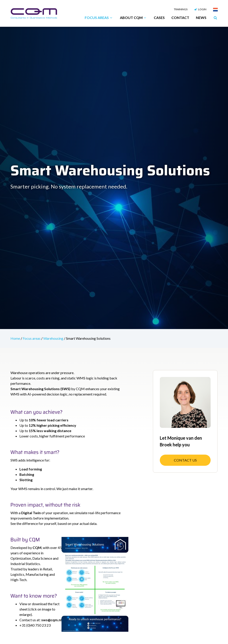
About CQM (134, 18)
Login (200, 9)
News (201, 18)
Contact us (185, 460)
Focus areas (99, 18)
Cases (159, 18)
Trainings (181, 9)
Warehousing (54, 338)
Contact (180, 18)
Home (16, 338)
